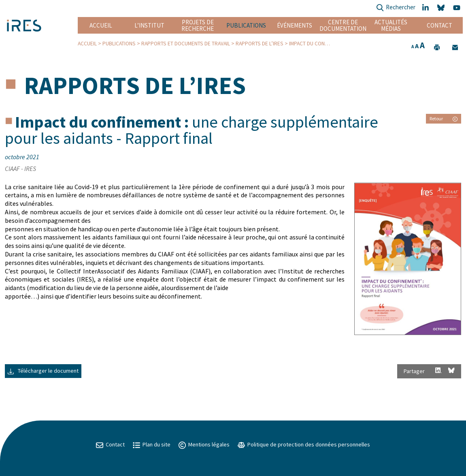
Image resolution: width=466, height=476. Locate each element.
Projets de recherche (198, 25)
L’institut (149, 25)
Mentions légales (204, 444)
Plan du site (152, 444)
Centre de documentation (343, 25)
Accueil (101, 25)
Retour (444, 118)
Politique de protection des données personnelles (304, 444)
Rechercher (396, 8)
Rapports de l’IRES (260, 44)
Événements (295, 25)
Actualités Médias (391, 25)
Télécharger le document (43, 371)
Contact (439, 25)
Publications (246, 25)
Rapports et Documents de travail (186, 44)
